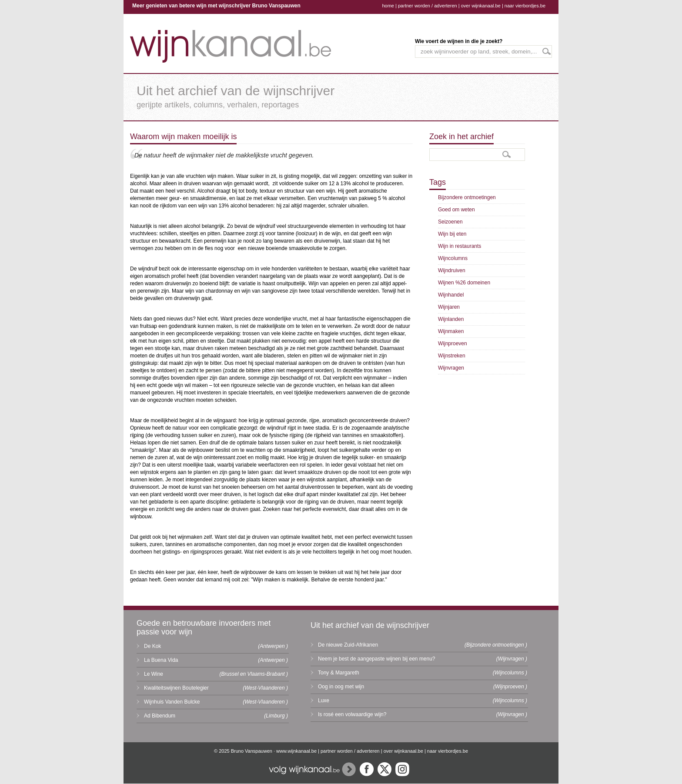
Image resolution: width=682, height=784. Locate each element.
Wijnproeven (453, 344)
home (388, 6)
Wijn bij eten (452, 234)
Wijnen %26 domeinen (464, 283)
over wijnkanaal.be (481, 6)
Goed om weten (456, 210)
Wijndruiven (452, 270)
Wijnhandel (451, 295)
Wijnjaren (449, 307)
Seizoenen (450, 222)
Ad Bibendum (160, 716)
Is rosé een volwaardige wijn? (352, 714)
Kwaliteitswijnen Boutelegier (176, 688)
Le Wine (154, 674)
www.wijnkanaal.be (296, 751)
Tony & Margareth (339, 673)
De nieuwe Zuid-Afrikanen (348, 645)
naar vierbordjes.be (525, 6)
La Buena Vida (161, 660)
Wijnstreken (452, 356)
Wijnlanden (451, 319)
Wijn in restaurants (460, 246)
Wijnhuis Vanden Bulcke (172, 702)
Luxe (324, 701)
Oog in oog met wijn (341, 687)
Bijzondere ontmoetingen (467, 197)
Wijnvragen (451, 368)
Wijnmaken (451, 331)
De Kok (152, 646)
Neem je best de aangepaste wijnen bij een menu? (377, 659)
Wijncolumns (453, 258)
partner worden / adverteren (428, 6)
